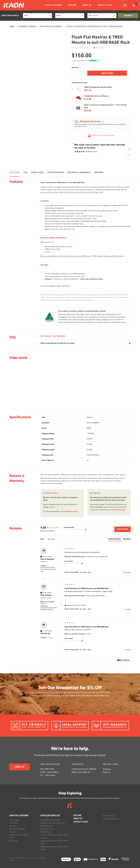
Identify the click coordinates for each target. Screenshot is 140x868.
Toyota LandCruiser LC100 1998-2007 (54, 848)
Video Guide (37, 173)
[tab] (115, 540)
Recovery (13, 826)
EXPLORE (72, 5)
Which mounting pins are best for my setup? (58, 343)
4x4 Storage (14, 820)
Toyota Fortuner (47, 826)
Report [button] (85, 572)
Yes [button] (81, 572)
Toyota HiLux (46, 832)
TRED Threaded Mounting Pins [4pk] (98, 87)
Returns (106, 772)
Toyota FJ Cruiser (48, 829)
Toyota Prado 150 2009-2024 (53, 823)
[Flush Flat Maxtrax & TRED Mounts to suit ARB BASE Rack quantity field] (78, 73)
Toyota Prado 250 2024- (51, 820)
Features (15, 173)
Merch (12, 838)
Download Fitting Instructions (101, 136)
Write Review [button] (122, 529)
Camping (13, 832)
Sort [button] (43, 539)
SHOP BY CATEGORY (53, 5)
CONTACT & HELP (105, 5)
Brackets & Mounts (17, 829)
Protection (14, 823)
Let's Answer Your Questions (53, 336)
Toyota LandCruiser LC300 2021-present (54, 836)
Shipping (107, 769)
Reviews (99, 173)
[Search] (56, 539)
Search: (47, 537)
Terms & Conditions (111, 819)
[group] (52, 528)
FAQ (25, 173)
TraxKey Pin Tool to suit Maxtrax (96, 96)
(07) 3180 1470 (47, 769)
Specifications (56, 173)
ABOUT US (87, 5)
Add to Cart (107, 73)
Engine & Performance (19, 835)
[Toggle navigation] (125, 5)
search (128, 16)
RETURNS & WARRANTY (79, 173)
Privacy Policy (109, 816)
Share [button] (89, 572)
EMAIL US (19, 767)
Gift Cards (13, 841)
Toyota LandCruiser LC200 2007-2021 (54, 842)
